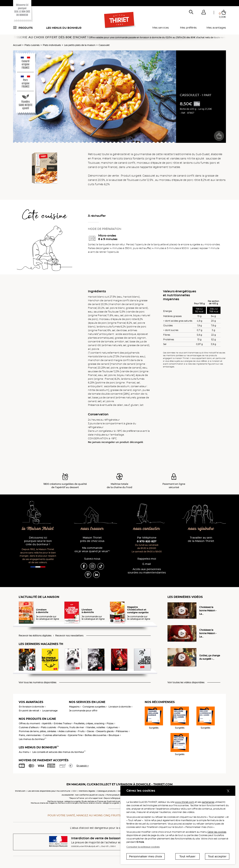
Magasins (74, 707)
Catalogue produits (106, 791)
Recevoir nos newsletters (69, 636)
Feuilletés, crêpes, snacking (89, 723)
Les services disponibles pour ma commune (49, 791)
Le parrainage (50, 711)
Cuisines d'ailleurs (29, 727)
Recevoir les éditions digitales (35, 636)
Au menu (24, 752)
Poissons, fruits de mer (71, 727)
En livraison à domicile (31, 707)
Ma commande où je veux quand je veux (92, 550)
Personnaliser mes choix (146, 856)
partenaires (208, 802)
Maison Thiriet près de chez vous (92, 539)
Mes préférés (188, 28)
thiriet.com (20, 791)
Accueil (17, 45)
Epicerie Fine (75, 735)
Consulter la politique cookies (143, 847)
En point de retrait (29, 711)
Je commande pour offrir (83, 711)
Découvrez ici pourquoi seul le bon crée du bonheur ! (38, 541)
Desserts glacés (105, 731)
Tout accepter (217, 856)
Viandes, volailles (96, 727)
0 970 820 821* (147, 541)
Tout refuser (187, 856)
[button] (204, 13)
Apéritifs (47, 723)
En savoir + (83, 766)
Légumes (113, 727)
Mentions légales (87, 791)
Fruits (81, 731)
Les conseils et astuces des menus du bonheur (59, 752)
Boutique (114, 735)
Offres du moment (29, 723)
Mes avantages (216, 28)
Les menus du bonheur (64, 28)
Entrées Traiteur (63, 723)
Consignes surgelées (94, 707)
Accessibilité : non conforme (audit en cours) (83, 795)
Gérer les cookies (217, 832)
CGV (75, 791)
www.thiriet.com (185, 802)
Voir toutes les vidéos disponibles (186, 682)
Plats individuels (52, 45)
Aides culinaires (67, 731)
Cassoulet (104, 45)
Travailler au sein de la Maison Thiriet (201, 539)
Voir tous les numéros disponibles (38, 682)
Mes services (161, 28)
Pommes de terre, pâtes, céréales (38, 731)
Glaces (90, 731)
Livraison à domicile (120, 707)
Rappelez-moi (147, 559)
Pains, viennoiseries (30, 735)
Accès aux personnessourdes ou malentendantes (147, 571)
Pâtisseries (122, 731)
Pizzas (110, 723)
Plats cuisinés (32, 45)
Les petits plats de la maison (80, 45)
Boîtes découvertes (96, 735)
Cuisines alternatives (54, 735)
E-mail (147, 564)
